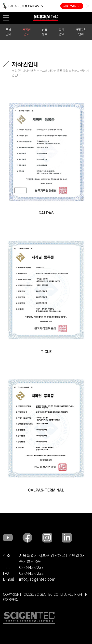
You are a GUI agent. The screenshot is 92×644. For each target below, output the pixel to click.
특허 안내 (8, 32)
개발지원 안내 (81, 32)
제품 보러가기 (72, 6)
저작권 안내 (27, 32)
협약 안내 (62, 32)
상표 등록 (45, 32)
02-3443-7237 (31, 567)
